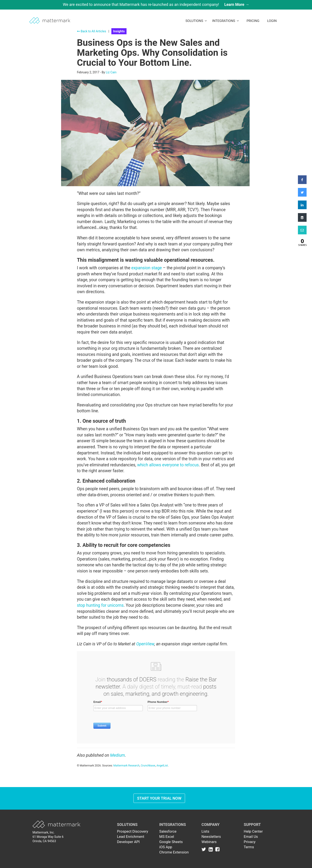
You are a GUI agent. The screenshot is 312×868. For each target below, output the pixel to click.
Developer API (128, 842)
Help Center (253, 831)
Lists (205, 831)
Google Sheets (171, 842)
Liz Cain (111, 72)
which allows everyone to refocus (168, 465)
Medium (117, 755)
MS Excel (167, 837)
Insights (119, 31)
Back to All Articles (92, 31)
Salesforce (168, 831)
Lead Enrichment (131, 837)
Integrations (226, 21)
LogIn (272, 21)
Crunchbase (148, 765)
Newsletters (211, 837)
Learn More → (237, 4)
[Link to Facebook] (217, 849)
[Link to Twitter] (205, 849)
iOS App (166, 847)
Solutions (196, 21)
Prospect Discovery (133, 831)
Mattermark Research (126, 765)
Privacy (250, 842)
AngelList (162, 765)
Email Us (251, 837)
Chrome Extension (174, 852)
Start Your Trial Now (159, 798)
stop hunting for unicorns (100, 605)
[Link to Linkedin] (212, 849)
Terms (249, 847)
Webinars (209, 842)
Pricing (253, 21)
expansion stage (147, 268)
